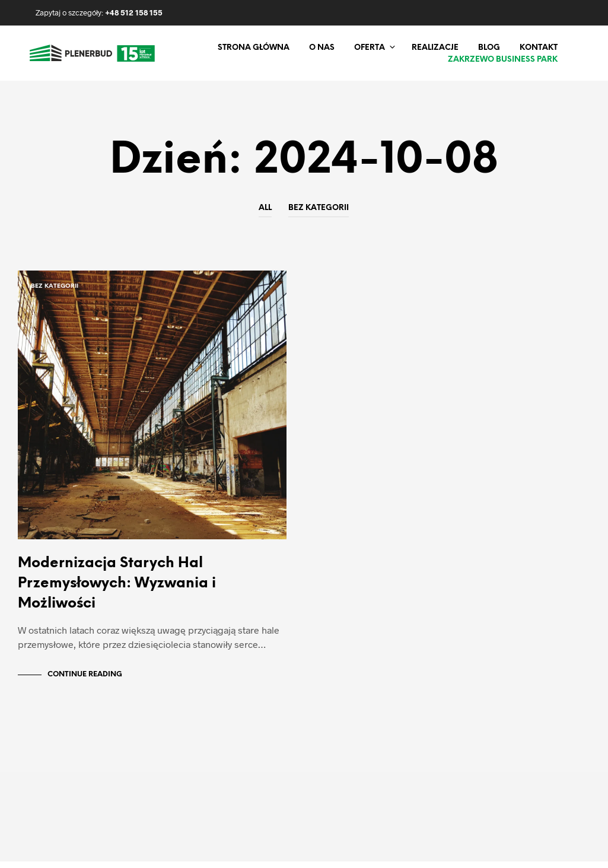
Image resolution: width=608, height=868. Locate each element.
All (265, 208)
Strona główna (254, 48)
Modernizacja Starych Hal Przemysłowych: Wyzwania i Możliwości (117, 590)
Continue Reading (85, 681)
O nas (322, 48)
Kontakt (539, 48)
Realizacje (435, 48)
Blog (489, 48)
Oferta (370, 48)
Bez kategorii (319, 208)
